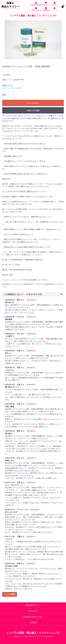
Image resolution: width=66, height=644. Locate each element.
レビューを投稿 (10, 594)
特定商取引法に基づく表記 (33, 617)
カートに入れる (33, 103)
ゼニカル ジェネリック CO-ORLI (15, 280)
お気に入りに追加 (33, 110)
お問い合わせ (33, 611)
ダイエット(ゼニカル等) (12, 88)
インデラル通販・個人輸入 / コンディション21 (33, 16)
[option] (33, 40)
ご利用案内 (33, 622)
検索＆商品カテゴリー (33, 605)
